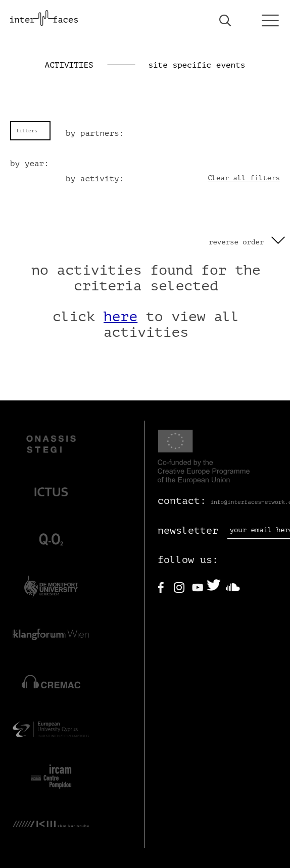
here (120, 317)
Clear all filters (244, 178)
